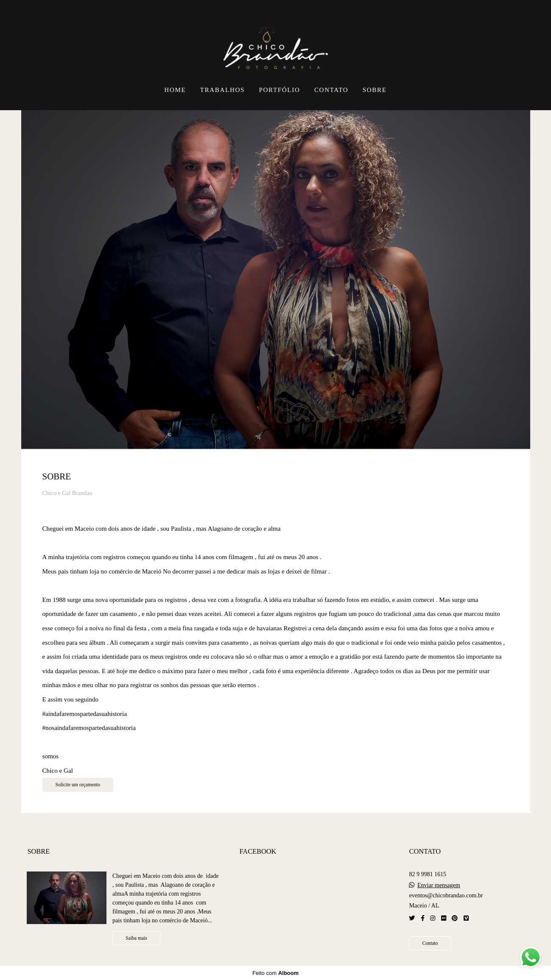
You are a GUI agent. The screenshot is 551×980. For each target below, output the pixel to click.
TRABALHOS (222, 90)
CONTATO (331, 90)
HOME (175, 90)
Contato (430, 943)
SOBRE (375, 90)
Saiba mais (136, 938)
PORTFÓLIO (280, 90)
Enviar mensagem (439, 885)
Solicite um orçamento (78, 785)
